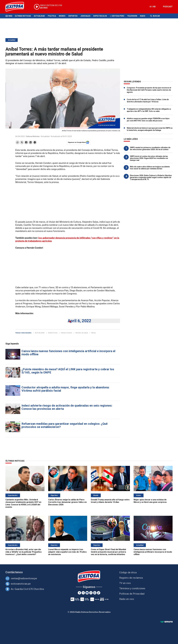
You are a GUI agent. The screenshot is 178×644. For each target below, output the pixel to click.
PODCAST (168, 7)
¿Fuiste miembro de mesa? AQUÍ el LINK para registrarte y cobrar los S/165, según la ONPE (68, 371)
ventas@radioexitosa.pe (24, 578)
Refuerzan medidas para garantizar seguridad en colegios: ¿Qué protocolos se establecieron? (65, 425)
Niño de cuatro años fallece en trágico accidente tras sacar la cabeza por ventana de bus (150, 168)
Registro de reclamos (131, 578)
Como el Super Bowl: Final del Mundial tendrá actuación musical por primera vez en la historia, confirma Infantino (108, 552)
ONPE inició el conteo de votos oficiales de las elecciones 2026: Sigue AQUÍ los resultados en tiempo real (149, 158)
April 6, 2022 (79, 321)
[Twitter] (83, 593)
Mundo (62, 16)
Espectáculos (100, 16)
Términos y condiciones (132, 588)
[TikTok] (99, 593)
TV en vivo (125, 583)
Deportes (73, 16)
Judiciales (85, 16)
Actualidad (39, 16)
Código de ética (128, 572)
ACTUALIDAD (40, 333)
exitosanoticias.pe (21, 584)
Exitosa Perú (118, 16)
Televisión (132, 16)
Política (52, 16)
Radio (143, 16)
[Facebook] (79, 593)
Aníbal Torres (53, 333)
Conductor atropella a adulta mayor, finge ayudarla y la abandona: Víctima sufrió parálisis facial (65, 389)
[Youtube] (87, 593)
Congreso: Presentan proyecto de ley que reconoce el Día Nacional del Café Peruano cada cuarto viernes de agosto (149, 90)
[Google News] (95, 593)
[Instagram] (91, 593)
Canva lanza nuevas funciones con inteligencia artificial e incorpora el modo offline (68, 353)
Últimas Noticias (23, 16)
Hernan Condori (67, 333)
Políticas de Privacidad (132, 594)
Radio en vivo (127, 599)
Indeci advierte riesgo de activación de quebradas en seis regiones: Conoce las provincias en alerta (67, 407)
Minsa (94, 333)
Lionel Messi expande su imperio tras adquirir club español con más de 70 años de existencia (67, 552)
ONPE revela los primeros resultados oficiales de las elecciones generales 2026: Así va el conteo (150, 148)
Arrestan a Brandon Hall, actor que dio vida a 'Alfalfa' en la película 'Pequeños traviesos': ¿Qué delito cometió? (24, 552)
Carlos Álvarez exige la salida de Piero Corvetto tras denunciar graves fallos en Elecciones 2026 (67, 502)
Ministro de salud (82, 333)
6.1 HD (153, 7)
